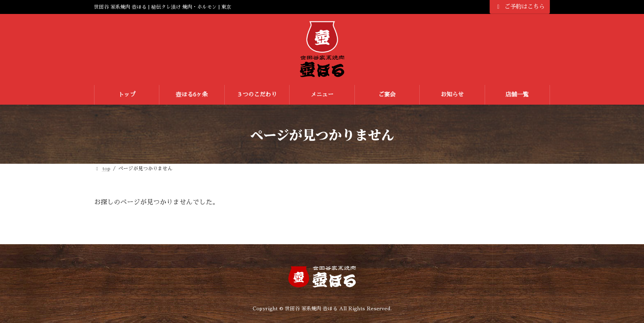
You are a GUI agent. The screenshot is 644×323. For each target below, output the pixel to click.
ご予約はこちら (520, 7)
